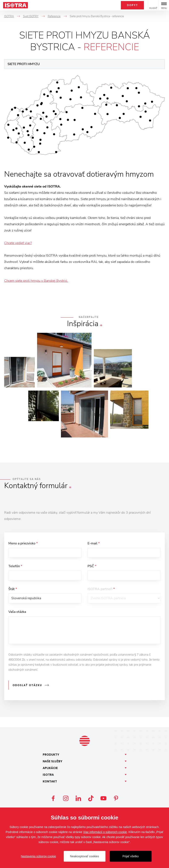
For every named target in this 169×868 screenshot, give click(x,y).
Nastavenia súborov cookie (38, 856)
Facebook (53, 799)
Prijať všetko (131, 856)
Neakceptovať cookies (84, 856)
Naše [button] (53, 762)
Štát (13, 590)
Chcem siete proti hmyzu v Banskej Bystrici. (36, 281)
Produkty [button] (51, 755)
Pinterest (116, 799)
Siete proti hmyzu (24, 64)
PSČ (92, 567)
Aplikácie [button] (50, 768)
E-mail (94, 543)
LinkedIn (78, 799)
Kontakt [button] (50, 782)
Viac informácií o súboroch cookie (105, 832)
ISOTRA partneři (101, 590)
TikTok (91, 799)
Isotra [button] (48, 775)
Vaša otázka (17, 614)
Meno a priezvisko (23, 543)
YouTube (103, 799)
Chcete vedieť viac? (18, 243)
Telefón (15, 567)
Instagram (66, 799)
